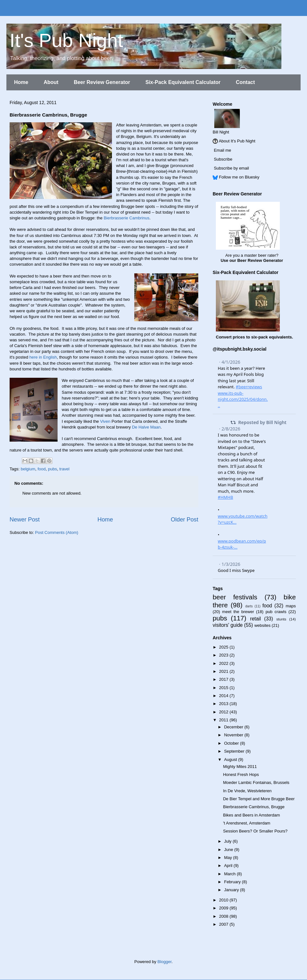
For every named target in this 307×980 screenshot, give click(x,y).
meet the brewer (238, 612)
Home (21, 82)
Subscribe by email (232, 168)
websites (262, 625)
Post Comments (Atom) (57, 532)
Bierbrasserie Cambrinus (126, 218)
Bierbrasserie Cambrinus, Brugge (254, 807)
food (41, 469)
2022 (224, 663)
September (235, 751)
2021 (224, 671)
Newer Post (25, 520)
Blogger (164, 962)
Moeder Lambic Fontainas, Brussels (256, 782)
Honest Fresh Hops (241, 775)
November (234, 735)
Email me (223, 150)
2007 (224, 924)
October (232, 743)
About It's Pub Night (237, 141)
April (229, 866)
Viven (105, 421)
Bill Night (221, 132)
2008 (224, 916)
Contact (245, 82)
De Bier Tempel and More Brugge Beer (259, 799)
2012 (224, 712)
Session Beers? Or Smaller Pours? (255, 831)
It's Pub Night (66, 40)
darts (249, 606)
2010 (224, 900)
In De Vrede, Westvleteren (247, 791)
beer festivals (235, 597)
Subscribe (223, 159)
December (234, 727)
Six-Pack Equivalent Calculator (183, 82)
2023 (224, 655)
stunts (281, 619)
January (232, 890)
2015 (224, 688)
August (231, 760)
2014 (224, 696)
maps (291, 606)
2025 (224, 647)
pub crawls (276, 612)
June (229, 850)
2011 (224, 720)
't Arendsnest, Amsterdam (247, 823)
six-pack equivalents (272, 337)
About (51, 82)
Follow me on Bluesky (239, 177)
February (233, 882)
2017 (224, 679)
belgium (28, 469)
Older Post (185, 520)
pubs (52, 469)
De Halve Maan (146, 427)
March (231, 874)
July (228, 841)
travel (64, 469)
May (229, 858)
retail (256, 619)
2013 (224, 704)
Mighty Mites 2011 (240, 767)
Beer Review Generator (102, 82)
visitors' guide (228, 625)
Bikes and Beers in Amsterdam (251, 815)
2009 (224, 908)
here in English (43, 357)
